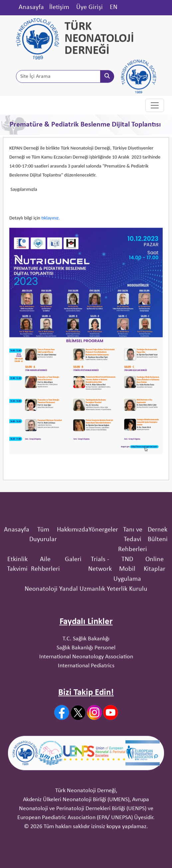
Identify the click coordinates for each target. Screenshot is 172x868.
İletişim (59, 7)
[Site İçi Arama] (58, 77)
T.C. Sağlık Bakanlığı (86, 662)
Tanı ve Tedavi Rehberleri (133, 563)
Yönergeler (103, 553)
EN (114, 7)
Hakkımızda (73, 553)
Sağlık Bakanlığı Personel (86, 671)
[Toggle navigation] (155, 106)
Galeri (73, 583)
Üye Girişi (89, 7)
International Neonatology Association (86, 680)
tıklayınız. (51, 224)
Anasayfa (31, 7)
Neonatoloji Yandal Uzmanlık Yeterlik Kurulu (86, 613)
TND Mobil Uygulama (127, 593)
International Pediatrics (86, 689)
